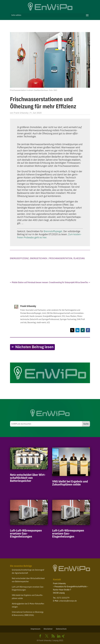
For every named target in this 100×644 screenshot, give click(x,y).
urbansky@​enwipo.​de (68, 601)
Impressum (35, 629)
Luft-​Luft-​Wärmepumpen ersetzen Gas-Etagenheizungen (26, 533)
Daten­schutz (61, 629)
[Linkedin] (59, 636)
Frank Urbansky (21, 113)
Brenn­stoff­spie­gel (53, 231)
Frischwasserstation (61, 258)
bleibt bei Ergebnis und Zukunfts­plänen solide (70, 483)
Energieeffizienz (19, 258)
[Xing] (63, 636)
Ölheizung (79, 258)
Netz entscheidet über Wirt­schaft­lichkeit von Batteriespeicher (28, 478)
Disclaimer (48, 629)
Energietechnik (39, 258)
